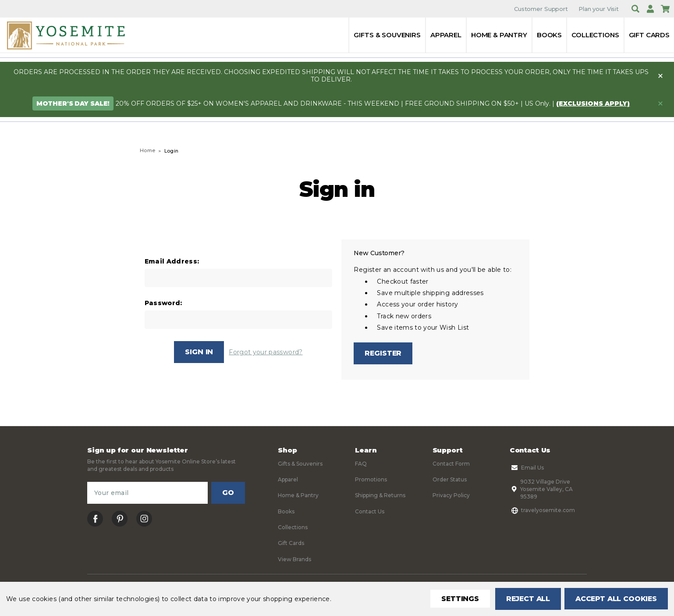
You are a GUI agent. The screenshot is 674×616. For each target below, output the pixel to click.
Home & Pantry (499, 35)
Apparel (446, 35)
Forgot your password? (266, 352)
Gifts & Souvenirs (387, 35)
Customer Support (541, 9)
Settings (457, 599)
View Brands (294, 559)
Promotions (371, 480)
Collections (595, 35)
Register (383, 353)
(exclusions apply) (593, 103)
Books (549, 35)
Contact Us (370, 511)
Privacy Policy (451, 496)
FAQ (361, 464)
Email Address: (172, 262)
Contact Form (451, 464)
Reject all (525, 599)
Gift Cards (649, 35)
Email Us (527, 468)
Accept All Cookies (615, 599)
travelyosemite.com (542, 510)
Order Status (450, 480)
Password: (163, 303)
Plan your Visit (599, 9)
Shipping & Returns (380, 496)
